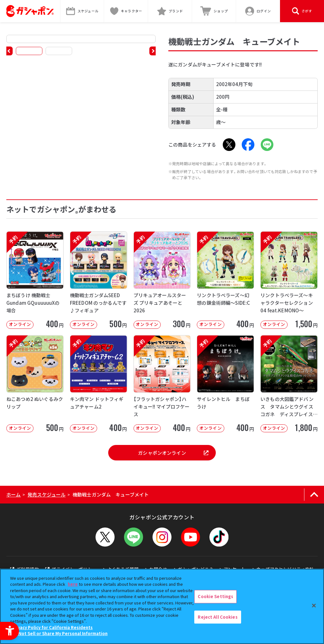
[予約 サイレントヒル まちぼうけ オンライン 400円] (225, 384)
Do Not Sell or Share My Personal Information (60, 633)
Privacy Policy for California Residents (52, 627)
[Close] (314, 605)
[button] (9, 51)
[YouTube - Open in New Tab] (190, 537)
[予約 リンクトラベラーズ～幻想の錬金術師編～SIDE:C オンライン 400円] (225, 280)
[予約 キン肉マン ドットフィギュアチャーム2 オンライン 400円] (99, 384)
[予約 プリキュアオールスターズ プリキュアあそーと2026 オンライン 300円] (162, 280)
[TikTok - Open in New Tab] (219, 537)
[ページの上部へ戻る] (314, 495)
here (73, 584)
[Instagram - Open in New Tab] (162, 537)
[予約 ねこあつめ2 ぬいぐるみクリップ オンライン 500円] (35, 384)
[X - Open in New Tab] (229, 145)
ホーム (13, 494)
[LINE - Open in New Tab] (267, 145)
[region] (162, 606)
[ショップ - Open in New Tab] (214, 11)
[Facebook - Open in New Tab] (248, 145)
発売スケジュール (47, 494)
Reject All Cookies (218, 617)
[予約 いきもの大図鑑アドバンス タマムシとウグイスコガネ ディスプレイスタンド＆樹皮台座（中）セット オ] (289, 384)
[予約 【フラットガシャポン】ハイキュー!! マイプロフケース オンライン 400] (162, 384)
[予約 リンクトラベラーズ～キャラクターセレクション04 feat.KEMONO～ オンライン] (289, 280)
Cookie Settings (215, 596)
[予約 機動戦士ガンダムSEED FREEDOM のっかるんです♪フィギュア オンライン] (99, 280)
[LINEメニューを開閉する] (134, 537)
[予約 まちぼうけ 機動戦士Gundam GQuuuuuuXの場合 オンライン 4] (35, 280)
